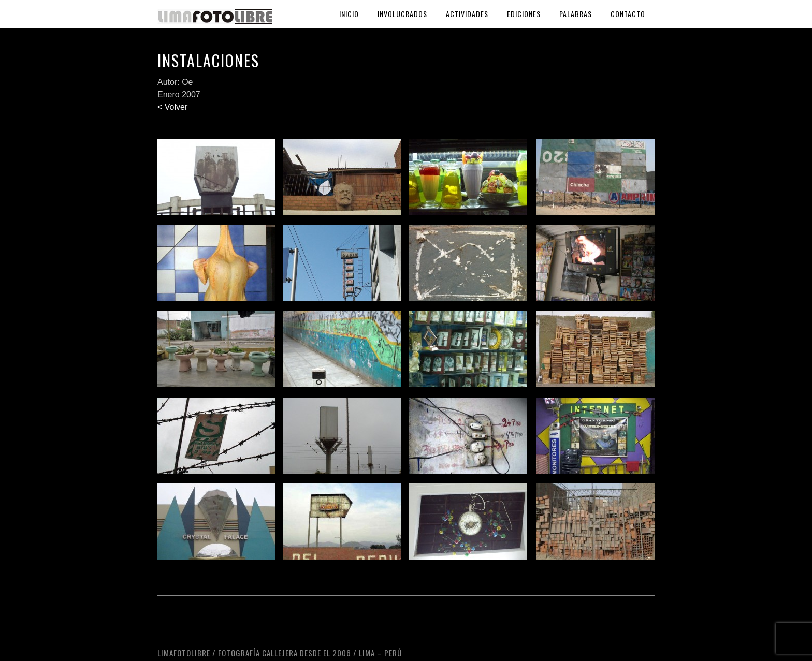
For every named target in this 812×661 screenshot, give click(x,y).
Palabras (576, 14)
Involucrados (402, 14)
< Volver (172, 107)
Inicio (349, 14)
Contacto (628, 14)
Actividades (467, 14)
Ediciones (524, 14)
